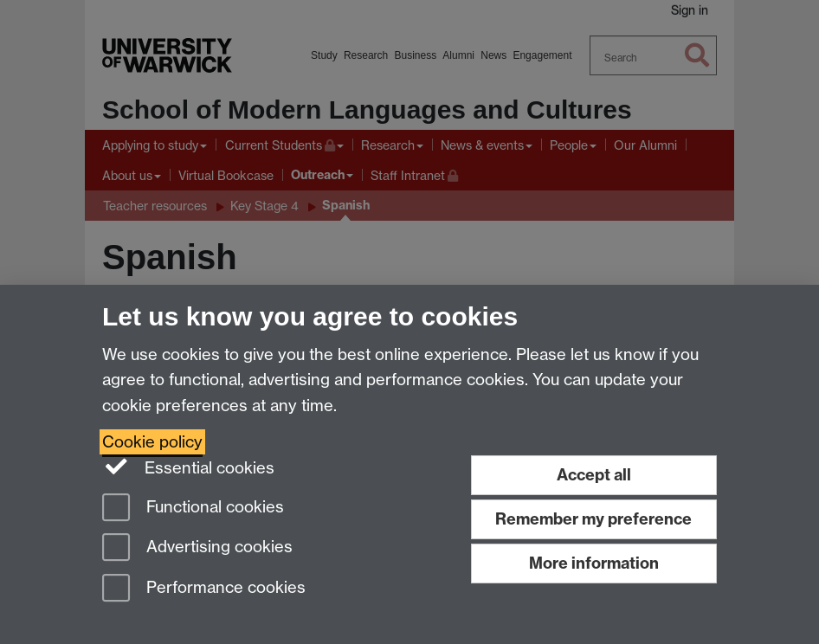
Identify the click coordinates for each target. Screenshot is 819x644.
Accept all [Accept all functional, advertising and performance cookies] (594, 475)
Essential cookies (188, 467)
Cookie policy (152, 442)
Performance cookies (204, 589)
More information (594, 563)
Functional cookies (193, 509)
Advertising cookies (197, 548)
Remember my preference (593, 519)
